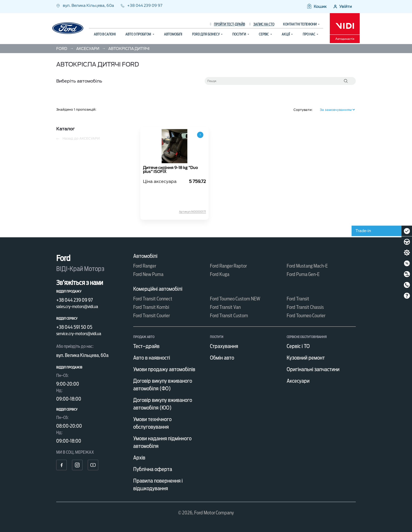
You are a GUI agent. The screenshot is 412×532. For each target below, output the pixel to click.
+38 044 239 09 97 (141, 6)
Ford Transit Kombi (151, 307)
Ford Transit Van (225, 307)
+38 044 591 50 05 (74, 327)
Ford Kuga (220, 274)
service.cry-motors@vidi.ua (79, 334)
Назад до (78, 139)
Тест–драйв (146, 346)
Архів (139, 458)
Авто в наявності (152, 358)
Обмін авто (222, 358)
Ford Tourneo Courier (306, 316)
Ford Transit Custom (229, 316)
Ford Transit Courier (151, 316)
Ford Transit (298, 299)
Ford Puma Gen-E (303, 274)
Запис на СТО (262, 24)
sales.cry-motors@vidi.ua (77, 307)
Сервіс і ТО (298, 346)
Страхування (224, 346)
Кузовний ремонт (306, 358)
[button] (316, 7)
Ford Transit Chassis (305, 307)
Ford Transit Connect (153, 299)
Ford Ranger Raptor (228, 266)
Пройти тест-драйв (227, 24)
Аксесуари (298, 381)
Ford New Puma (148, 274)
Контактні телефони (300, 24)
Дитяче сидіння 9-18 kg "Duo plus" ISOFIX (170, 170)
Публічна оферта (153, 469)
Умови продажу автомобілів (164, 369)
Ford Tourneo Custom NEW (235, 299)
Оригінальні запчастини (313, 369)
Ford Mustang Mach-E (307, 266)
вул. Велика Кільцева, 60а (86, 6)
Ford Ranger (145, 266)
